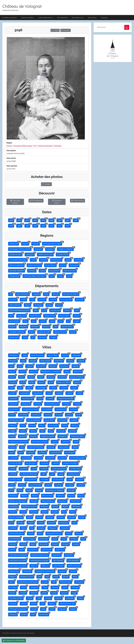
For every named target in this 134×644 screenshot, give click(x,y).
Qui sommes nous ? (78, 18)
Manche (13, 326)
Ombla (82, 517)
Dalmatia (44, 259)
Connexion (104, 18)
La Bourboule (56, 452)
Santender (28, 571)
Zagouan (63, 609)
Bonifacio (63, 376)
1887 (68, 220)
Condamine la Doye (31, 409)
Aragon (26, 243)
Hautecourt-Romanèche (19, 441)
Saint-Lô (35, 565)
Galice (69, 259)
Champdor (14, 398)
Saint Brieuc (33, 549)
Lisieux (13, 484)
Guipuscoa (22, 315)
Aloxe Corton (46, 360)
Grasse (13, 436)
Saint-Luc (46, 565)
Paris (75, 522)
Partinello (13, 528)
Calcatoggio (42, 387)
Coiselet (78, 403)
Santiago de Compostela (46, 571)
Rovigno (66, 544)
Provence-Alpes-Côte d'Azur (35, 276)
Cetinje (80, 393)
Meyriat (72, 495)
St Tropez (14, 587)
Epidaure (13, 425)
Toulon (55, 592)
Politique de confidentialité (14, 640)
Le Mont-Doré (76, 468)
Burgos (78, 382)
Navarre (47, 326)
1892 (36, 225)
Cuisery (70, 414)
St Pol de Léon (66, 582)
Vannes (24, 603)
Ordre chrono (77, 201)
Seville (57, 576)
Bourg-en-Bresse (77, 376)
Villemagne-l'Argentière (19, 609)
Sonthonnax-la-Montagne (28, 582)
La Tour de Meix (16, 463)
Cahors (30, 387)
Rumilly (77, 544)
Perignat (42, 528)
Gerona (34, 430)
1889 (12, 225)
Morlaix (56, 506)
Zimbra (24, 614)
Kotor (21, 452)
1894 (52, 225)
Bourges (13, 382)
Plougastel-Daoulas (55, 533)
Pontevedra (44, 538)
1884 (44, 220)
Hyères (55, 441)
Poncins (79, 533)
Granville (73, 430)
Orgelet (31, 522)
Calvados (14, 299)
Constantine (47, 409)
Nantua (45, 511)
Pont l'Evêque (30, 538)
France (9, 146)
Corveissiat (24, 414)
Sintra (12, 582)
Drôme (60, 304)
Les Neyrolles (59, 479)
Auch (20, 366)
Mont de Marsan (48, 501)
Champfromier (28, 398)
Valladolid (70, 598)
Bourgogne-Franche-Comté (20, 249)
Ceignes (60, 393)
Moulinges (77, 506)
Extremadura (57, 259)
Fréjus (65, 425)
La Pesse (39, 457)
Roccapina (44, 544)
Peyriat (31, 533)
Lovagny (70, 484)
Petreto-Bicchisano (17, 533)
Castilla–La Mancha (66, 249)
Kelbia (76, 447)
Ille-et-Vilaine (15, 321)
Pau (32, 528)
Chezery (38, 403)
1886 (60, 220)
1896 (68, 225)
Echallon (75, 420)
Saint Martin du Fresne (18, 560)
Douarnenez (50, 420)
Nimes (73, 511)
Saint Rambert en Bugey (40, 560)
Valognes (13, 603)
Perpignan (65, 528)
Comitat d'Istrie (63, 254)
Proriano (74, 538)
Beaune (23, 371)
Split (54, 582)
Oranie (43, 270)
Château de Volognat (22, 6)
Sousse (45, 582)
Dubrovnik (63, 420)
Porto (64, 538)
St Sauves (80, 582)
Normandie (75, 265)
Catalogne (30, 254)
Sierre (76, 576)
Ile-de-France (51, 265)
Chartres (51, 398)
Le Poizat (13, 474)
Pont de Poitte (15, 538)
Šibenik (66, 576)
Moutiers (13, 511)
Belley (68, 371)
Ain (35, 146)
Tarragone (35, 587)
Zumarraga (44, 614)
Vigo (43, 603)
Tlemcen (34, 592)
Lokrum (23, 484)
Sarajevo (63, 571)
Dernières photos (57, 202)
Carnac (75, 387)
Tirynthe (23, 592)
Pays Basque (55, 270)
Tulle (39, 598)
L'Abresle (31, 452)
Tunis (26, 337)
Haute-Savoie (50, 315)
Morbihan (36, 326)
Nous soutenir (92, 18)
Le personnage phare (46, 18)
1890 (20, 225)
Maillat (30, 490)
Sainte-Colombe (75, 565)
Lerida (62, 474)
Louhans (59, 484)
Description (11, 151)
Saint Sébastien (74, 560)
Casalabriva (38, 393)
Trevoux (65, 592)
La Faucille (14, 457)
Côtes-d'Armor (16, 304)
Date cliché (11, 158)
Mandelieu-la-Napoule (55, 490)
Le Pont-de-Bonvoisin (29, 474)
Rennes (24, 544)
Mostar (66, 506)
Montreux (45, 506)
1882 (28, 220)
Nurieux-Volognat (45, 146)
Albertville (77, 355)
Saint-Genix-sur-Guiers (18, 565)
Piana (41, 533)
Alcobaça (14, 360)
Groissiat (34, 436)
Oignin (30, 517)
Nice (65, 511)
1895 (60, 225)
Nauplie (55, 511)
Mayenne (24, 326)
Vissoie (35, 609)
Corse (34, 259)
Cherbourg (27, 403)
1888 (76, 220)
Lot (69, 321)
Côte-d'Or (80, 299)
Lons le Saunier (36, 484)
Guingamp (63, 436)
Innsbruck (66, 441)
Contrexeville (61, 409)
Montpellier (14, 506)
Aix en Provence (38, 355)
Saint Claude (47, 549)
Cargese (64, 387)
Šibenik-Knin (14, 337)
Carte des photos (15, 202)
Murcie (24, 511)
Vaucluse (43, 337)
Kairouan (52, 447)
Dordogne (39, 304)
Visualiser (66, 30)
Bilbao (41, 376)
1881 (20, 220)
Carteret (13, 393)
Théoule (55, 587)
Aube (47, 294)
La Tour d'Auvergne (78, 457)
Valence (59, 598)
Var (33, 337)
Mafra (20, 490)
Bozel (23, 382)
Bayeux (13, 371)
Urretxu (49, 598)
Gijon (43, 430)
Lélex (44, 474)
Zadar (53, 609)
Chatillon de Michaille (66, 398)
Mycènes (34, 511)
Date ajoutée (12, 166)
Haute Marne (36, 315)
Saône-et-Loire (45, 331)
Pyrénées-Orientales (18, 331)
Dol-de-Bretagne (34, 420)
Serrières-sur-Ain (27, 576)
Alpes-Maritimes (23, 294)
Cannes (54, 387)
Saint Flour (60, 549)
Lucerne (81, 484)
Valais (61, 276)
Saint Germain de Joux (40, 555)
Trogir (75, 592)
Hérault (77, 315)
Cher (33, 299)
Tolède (45, 592)
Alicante (33, 360)
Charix (41, 398)
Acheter (55, 30)
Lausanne (24, 468)
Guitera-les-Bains (78, 436)
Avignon (30, 366)
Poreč (55, 538)
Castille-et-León (16, 254)
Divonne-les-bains (17, 420)
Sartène (74, 571)
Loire (61, 321)
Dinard (28, 304)
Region (9, 143)
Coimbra (67, 403)
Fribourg (75, 425)
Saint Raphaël (59, 560)
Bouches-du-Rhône (71, 294)
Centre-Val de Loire (46, 254)
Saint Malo (57, 555)
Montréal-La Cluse (30, 506)
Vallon (81, 598)
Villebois (53, 603)
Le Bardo (45, 468)
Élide (36, 310)
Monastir (35, 501)
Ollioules (50, 517)
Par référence (36, 201)
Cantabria (51, 249)
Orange (21, 522)
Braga (32, 382)
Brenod (42, 382)
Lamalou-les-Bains (71, 463)
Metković (61, 495)
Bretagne (39, 249)
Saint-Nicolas (59, 565)
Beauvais (34, 371)
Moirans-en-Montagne (18, 501)
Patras (24, 528)
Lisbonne (80, 479)
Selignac (13, 576)
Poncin (69, 533)
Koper (12, 452)
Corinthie (43, 299)
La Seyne (63, 457)
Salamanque (15, 571)
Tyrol (52, 276)
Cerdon (70, 393)
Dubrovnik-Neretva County (20, 310)
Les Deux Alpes (16, 479)
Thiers (65, 587)
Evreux (33, 425)
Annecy (71, 360)
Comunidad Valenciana (19, 259)
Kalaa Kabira (64, 447)
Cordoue (74, 409)
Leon (53, 474)
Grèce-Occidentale (17, 265)
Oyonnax (52, 522)
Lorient (49, 484)
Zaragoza (14, 614)
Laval (34, 468)
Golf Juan (62, 430)
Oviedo (41, 522)
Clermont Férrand (53, 403)
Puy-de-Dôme (68, 326)
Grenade (23, 436)
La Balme (43, 452)
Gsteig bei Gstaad (48, 436)
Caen (21, 387)
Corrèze (53, 299)
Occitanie (32, 270)
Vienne (34, 603)
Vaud (70, 276)
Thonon (13, 592)
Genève (24, 430)
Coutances (37, 414)
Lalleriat (56, 463)
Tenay (46, 587)
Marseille (72, 490)
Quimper (13, 544)
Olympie (72, 517)
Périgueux (53, 528)
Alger (24, 360)
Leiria (53, 321)
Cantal (24, 299)
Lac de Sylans (32, 463)
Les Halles (45, 479)
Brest (51, 382)
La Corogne (70, 452)
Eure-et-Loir (56, 310)
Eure (45, 310)
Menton (36, 495)
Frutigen (13, 430)
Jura (34, 321)
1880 (12, 220)
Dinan (79, 414)
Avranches (42, 366)
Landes (43, 321)
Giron (51, 430)
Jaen (23, 447)
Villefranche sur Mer (68, 603)
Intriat (77, 441)
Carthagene (25, 393)
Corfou (13, 414)
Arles (12, 366)
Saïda (22, 549)
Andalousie (14, 243)
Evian (23, 425)
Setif (48, 576)
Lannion (13, 468)
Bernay (13, 376)
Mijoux (82, 495)
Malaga (40, 490)
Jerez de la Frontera (36, 447)
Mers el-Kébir (48, 495)
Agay (25, 355)
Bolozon (52, 376)
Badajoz (53, 366)
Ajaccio (66, 355)
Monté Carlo (76, 501)
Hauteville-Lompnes (40, 441)
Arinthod (82, 360)
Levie (70, 479)
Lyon (12, 490)
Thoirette (76, 587)
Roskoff (56, 544)
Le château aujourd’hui (9, 18)
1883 (36, 220)
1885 (52, 220)
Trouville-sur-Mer (17, 598)
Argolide (37, 294)
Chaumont (14, 403)
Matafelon (14, 495)
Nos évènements (62, 18)
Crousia (59, 414)
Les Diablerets (31, 479)
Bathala (76, 366)
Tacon (24, 587)
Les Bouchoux (74, 474)
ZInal (34, 614)
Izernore (13, 447)
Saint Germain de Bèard (19, 555)
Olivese (40, 517)
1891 (28, 225)
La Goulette (27, 457)
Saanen (13, 549)
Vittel (44, 609)
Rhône (32, 331)
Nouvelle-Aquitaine (17, 270)
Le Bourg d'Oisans (59, 468)
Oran (12, 522)
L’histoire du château (27, 18)
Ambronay (59, 360)
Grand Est (79, 259)
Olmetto (61, 517)
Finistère (68, 310)
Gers (12, 315)
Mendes (25, 495)
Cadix (12, 387)
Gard (78, 310)
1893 (44, 225)
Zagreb (74, 609)
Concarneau (15, 409)
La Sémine (51, 457)
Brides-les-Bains (64, 382)
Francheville (54, 425)
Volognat (58, 146)
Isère (26, 321)
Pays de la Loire (70, 270)
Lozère (77, 321)
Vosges (54, 337)
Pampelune (64, 522)
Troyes (30, 598)
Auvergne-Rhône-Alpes (23, 146)
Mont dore (63, 501)
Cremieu (49, 414)
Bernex (32, 376)
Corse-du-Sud (67, 299)
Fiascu (42, 425)
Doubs (50, 304)
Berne (22, 376)
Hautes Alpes (65, 315)
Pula (84, 538)
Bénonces (78, 371)
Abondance (14, 355)
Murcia (63, 265)
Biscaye (56, 294)
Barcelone (65, 366)
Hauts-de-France (35, 265)
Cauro (50, 393)
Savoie (73, 331)
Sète (40, 576)
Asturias (36, 243)
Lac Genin (45, 463)
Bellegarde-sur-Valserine (51, 371)
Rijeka (33, 544)
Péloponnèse (15, 276)
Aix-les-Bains (53, 355)
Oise (56, 326)
